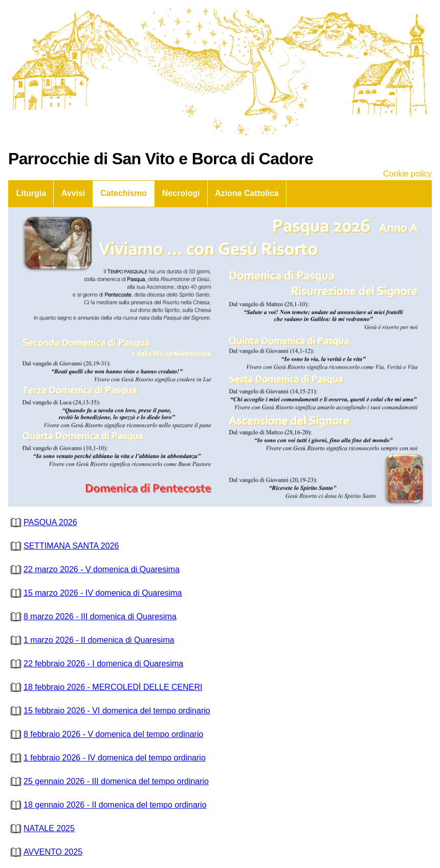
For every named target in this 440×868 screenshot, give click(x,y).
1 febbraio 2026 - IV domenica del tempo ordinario (107, 758)
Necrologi (181, 193)
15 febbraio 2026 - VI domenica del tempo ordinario (109, 711)
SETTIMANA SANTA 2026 (63, 546)
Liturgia (31, 193)
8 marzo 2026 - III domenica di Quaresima (92, 616)
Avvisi (73, 193)
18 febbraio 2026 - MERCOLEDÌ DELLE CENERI (105, 687)
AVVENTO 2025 (45, 852)
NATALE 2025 (41, 828)
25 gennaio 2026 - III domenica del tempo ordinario (108, 781)
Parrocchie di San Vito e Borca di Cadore (161, 159)
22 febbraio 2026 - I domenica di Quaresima (96, 664)
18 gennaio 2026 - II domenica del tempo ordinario (107, 805)
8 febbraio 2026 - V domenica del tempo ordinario (106, 734)
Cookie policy (408, 174)
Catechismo (124, 193)
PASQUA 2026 (43, 522)
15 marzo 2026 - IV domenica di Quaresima (95, 593)
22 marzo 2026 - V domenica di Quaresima (94, 569)
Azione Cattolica (247, 193)
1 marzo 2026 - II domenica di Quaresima (91, 640)
